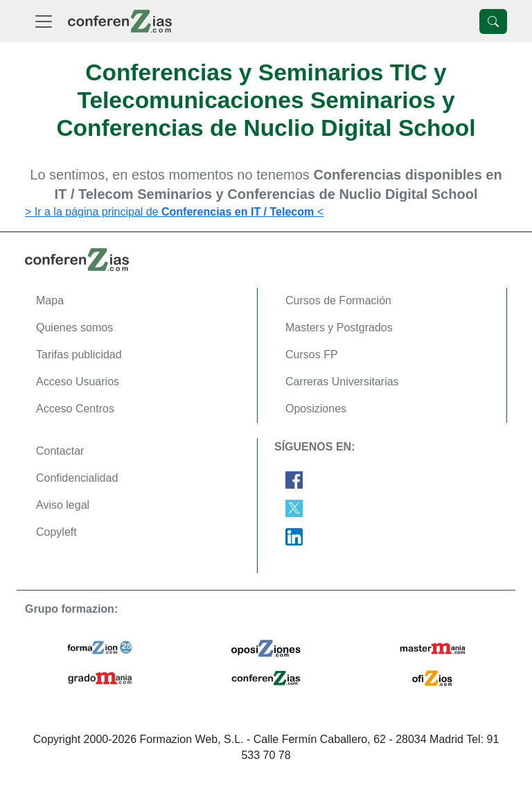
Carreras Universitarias (342, 382)
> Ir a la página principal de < (174, 212)
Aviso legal (63, 505)
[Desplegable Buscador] (493, 21)
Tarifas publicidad (79, 355)
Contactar (60, 451)
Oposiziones (316, 409)
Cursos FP (312, 355)
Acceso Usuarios (78, 382)
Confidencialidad (77, 478)
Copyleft (56, 532)
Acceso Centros (75, 409)
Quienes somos (74, 327)
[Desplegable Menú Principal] (44, 21)
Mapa (50, 300)
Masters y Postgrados (339, 327)
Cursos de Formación (338, 300)
